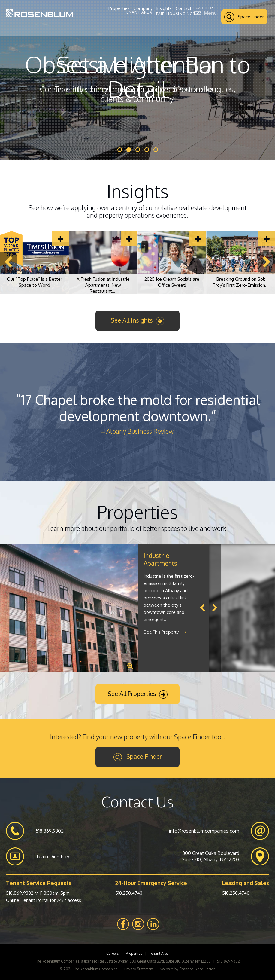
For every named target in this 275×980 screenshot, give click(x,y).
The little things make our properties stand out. (137, 89)
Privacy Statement (139, 969)
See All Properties (138, 694)
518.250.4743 (129, 893)
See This (165, 632)
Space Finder (244, 17)
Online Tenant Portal (27, 900)
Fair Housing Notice (179, 14)
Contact (184, 8)
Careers (205, 8)
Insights (164, 8)
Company (143, 8)
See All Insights (137, 321)
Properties (119, 8)
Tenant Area (138, 12)
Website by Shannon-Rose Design (188, 969)
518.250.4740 (236, 893)
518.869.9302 (20, 893)
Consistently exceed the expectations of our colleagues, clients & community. (138, 94)
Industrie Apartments (160, 559)
